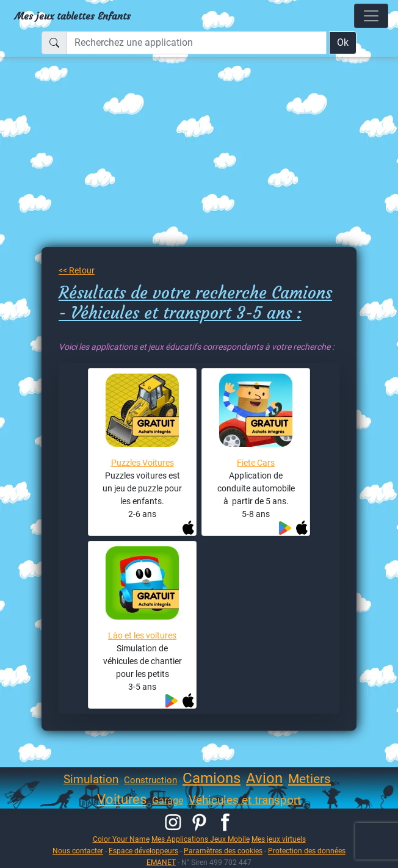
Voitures (122, 799)
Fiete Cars (256, 463)
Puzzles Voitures (143, 463)
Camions (212, 778)
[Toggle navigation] (371, 16)
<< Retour (77, 270)
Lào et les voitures (142, 635)
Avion (264, 778)
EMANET (161, 862)
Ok (343, 42)
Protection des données (307, 851)
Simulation (91, 779)
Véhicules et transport (245, 800)
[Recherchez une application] (197, 43)
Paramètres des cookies (223, 851)
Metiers (309, 779)
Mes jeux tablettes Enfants (73, 16)
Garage (168, 801)
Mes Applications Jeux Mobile (201, 839)
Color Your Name (121, 839)
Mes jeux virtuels (279, 839)
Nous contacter (78, 851)
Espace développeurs (143, 851)
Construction (150, 780)
